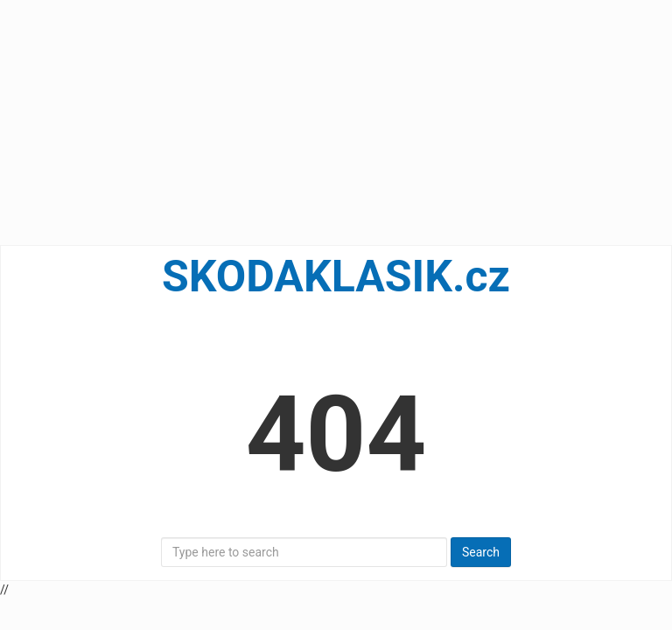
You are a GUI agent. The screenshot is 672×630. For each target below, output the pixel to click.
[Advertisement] (336, 122)
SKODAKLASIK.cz (336, 276)
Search (481, 552)
